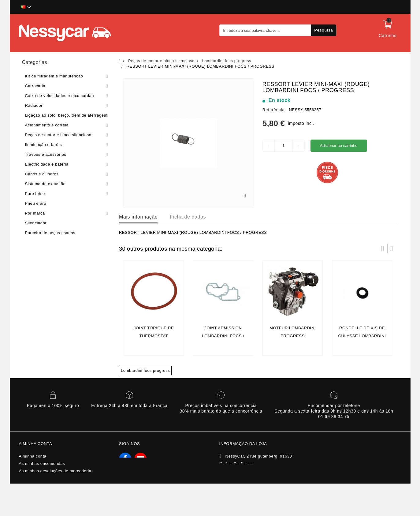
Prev (383, 249)
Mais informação (138, 217)
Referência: (274, 110)
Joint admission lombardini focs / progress (223, 336)
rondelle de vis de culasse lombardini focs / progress (362, 336)
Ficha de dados (188, 217)
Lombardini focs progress (145, 370)
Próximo (392, 249)
